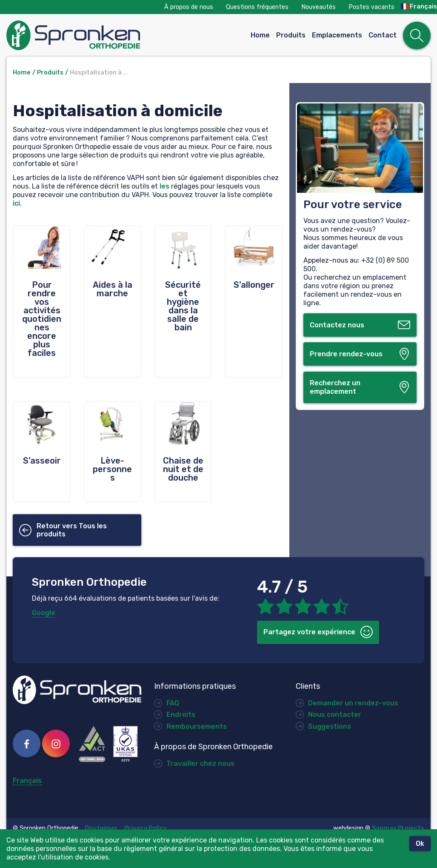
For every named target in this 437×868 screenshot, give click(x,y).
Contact (383, 35)
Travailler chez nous (200, 763)
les (164, 186)
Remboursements (196, 726)
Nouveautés (318, 7)
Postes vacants (371, 7)
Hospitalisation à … (99, 73)
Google (44, 613)
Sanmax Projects (398, 828)
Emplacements (337, 35)
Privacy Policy (146, 828)
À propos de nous (189, 7)
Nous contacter (335, 715)
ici (16, 203)
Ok (420, 844)
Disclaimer (101, 828)
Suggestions (330, 726)
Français (419, 7)
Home (260, 35)
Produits (291, 35)
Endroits (181, 715)
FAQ (173, 703)
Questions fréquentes (257, 7)
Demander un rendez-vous (353, 703)
